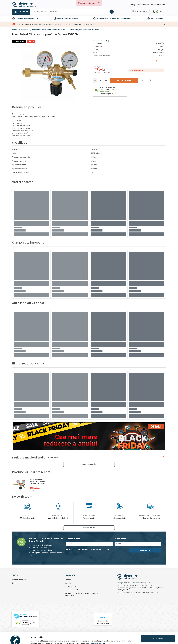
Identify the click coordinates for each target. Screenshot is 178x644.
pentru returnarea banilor (122, 19)
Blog (133, 5)
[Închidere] (165, 24)
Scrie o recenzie (89, 464)
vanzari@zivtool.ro (158, 5)
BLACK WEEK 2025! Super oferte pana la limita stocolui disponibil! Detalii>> (64, 24)
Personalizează (158, 635)
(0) (108, 41)
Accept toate (158, 627)
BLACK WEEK (19, 41)
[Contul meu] (139, 12)
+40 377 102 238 (143, 5)
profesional (73, 19)
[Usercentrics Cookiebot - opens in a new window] (15, 639)
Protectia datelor (71, 587)
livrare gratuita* (32, 19)
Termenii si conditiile (101, 549)
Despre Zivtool (89, 528)
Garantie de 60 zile (104, 19)
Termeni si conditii (72, 590)
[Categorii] (21, 12)
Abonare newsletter (20, 580)
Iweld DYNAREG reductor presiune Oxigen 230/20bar (38, 481)
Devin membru (145, 550)
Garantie (154, 19)
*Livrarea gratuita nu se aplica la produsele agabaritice (81, 594)
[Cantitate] (100, 80)
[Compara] (150, 80)
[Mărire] (106, 80)
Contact (68, 580)
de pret (161, 19)
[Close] (99, 3)
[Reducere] (95, 80)
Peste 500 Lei (21, 19)
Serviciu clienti (63, 19)
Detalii (34, 638)
